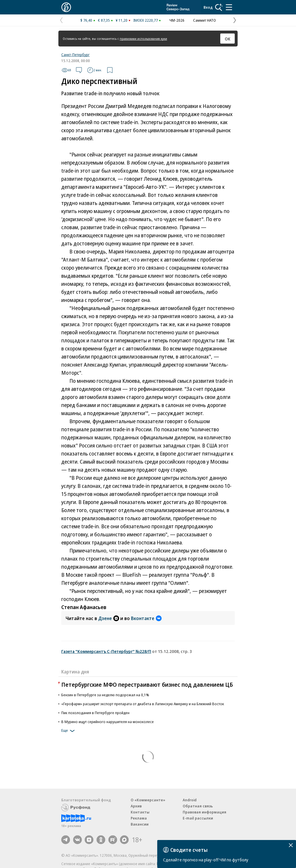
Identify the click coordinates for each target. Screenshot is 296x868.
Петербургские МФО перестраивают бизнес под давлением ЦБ (147, 685)
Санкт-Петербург (75, 55)
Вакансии (140, 824)
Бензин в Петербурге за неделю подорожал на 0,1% (105, 695)
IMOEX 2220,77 (146, 20)
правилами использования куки (143, 39)
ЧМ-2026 (177, 20)
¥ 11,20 (122, 20)
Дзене (109, 618)
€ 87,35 (104, 20)
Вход (208, 7)
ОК (228, 39)
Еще (69, 731)
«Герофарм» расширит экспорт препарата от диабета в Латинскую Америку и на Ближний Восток (143, 704)
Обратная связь (198, 806)
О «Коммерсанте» (148, 800)
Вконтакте (146, 618)
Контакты (140, 812)
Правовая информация (205, 812)
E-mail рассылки (198, 818)
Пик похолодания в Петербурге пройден (95, 713)
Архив (136, 806)
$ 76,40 (86, 20)
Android (190, 800)
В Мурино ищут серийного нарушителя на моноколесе (108, 722)
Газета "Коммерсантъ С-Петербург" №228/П (106, 651)
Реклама (139, 818)
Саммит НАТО (205, 20)
